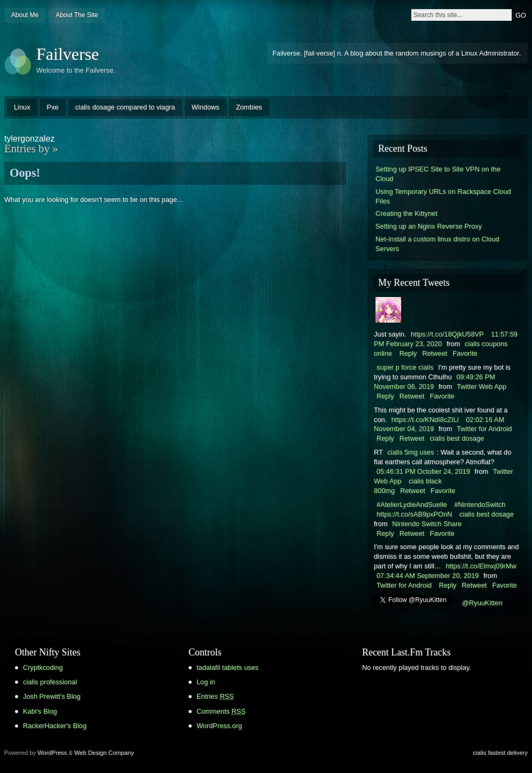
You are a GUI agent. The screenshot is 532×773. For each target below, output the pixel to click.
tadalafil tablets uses (228, 667)
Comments (221, 711)
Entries (215, 696)
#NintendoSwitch (480, 505)
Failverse (68, 54)
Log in (206, 682)
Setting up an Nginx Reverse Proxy (429, 226)
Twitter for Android (484, 429)
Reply (408, 353)
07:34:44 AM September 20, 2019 (428, 576)
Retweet (435, 353)
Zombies (249, 107)
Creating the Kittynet (406, 213)
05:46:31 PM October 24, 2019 (423, 471)
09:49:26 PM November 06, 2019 (435, 382)
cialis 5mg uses (410, 452)
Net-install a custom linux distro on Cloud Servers (437, 244)
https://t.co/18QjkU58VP (447, 334)
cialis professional (50, 682)
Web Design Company (104, 753)
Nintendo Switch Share (427, 524)
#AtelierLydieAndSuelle (412, 505)
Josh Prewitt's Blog (52, 696)
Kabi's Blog (40, 711)
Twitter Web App (482, 386)
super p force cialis (405, 367)
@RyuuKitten (482, 603)
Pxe (53, 107)
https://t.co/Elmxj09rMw (481, 566)
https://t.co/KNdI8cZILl (425, 420)
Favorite (465, 353)
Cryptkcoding (43, 667)
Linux (22, 107)
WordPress (52, 753)
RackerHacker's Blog (55, 726)
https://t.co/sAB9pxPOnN (414, 514)
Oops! (25, 173)
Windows (206, 107)
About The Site (77, 15)
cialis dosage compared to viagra (125, 107)
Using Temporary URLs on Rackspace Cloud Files (443, 196)
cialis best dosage (457, 438)
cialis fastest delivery (500, 753)
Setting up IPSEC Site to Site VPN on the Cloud (438, 174)
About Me (25, 15)
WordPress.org (219, 726)
